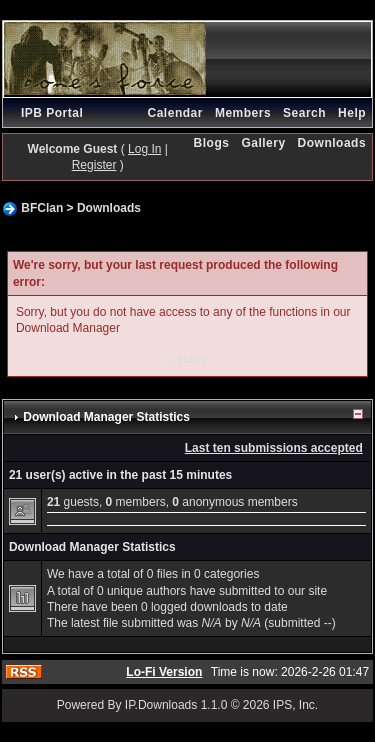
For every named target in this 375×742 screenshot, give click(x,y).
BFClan (42, 208)
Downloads (332, 143)
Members (243, 113)
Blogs (212, 143)
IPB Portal (52, 113)
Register (94, 165)
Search (304, 113)
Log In (144, 149)
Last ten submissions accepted (274, 448)
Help (352, 113)
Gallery (263, 143)
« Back (187, 360)
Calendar (175, 113)
